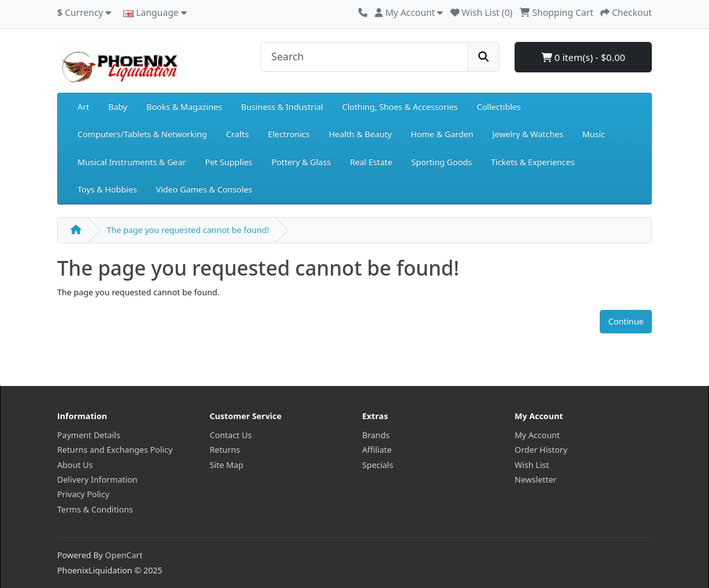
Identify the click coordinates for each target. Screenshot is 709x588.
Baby (118, 107)
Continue (626, 321)
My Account (537, 435)
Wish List (532, 465)
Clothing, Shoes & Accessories (400, 107)
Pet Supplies (229, 162)
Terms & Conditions (95, 509)
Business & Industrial (282, 107)
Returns (225, 450)
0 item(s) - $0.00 (583, 57)
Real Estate (371, 162)
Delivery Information (97, 479)
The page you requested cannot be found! (188, 230)
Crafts (238, 134)
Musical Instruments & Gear (132, 162)
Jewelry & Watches (528, 134)
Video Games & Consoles (204, 189)
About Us (75, 465)
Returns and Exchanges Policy (115, 450)
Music (593, 134)
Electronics (289, 134)
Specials (378, 465)
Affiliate (377, 450)
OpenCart (124, 555)
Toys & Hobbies (107, 189)
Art (83, 107)
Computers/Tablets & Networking (142, 134)
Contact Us (231, 435)
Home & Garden (442, 134)
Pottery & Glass (301, 162)
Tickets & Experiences (533, 162)
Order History (541, 450)
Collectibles (498, 107)
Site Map (226, 465)
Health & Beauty (360, 134)
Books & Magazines (184, 107)
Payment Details (89, 435)
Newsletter (536, 479)
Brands (376, 435)
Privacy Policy (83, 494)
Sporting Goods (442, 162)
